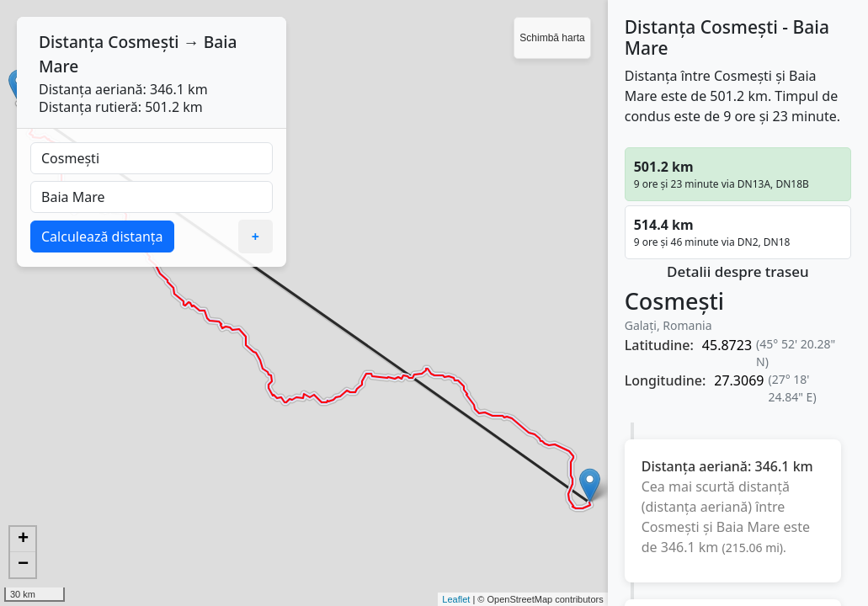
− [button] (23, 565)
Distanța (71, 42)
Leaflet (456, 599)
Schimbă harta (552, 38)
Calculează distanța (102, 237)
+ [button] (23, 540)
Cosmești (143, 42)
